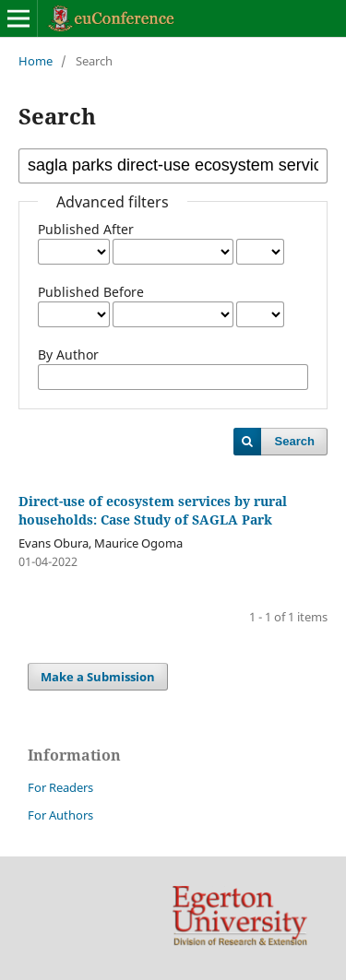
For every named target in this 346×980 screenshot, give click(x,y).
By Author (68, 354)
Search (295, 441)
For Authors (60, 815)
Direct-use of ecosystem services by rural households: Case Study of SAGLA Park (153, 510)
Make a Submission (98, 677)
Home (36, 61)
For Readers (60, 787)
